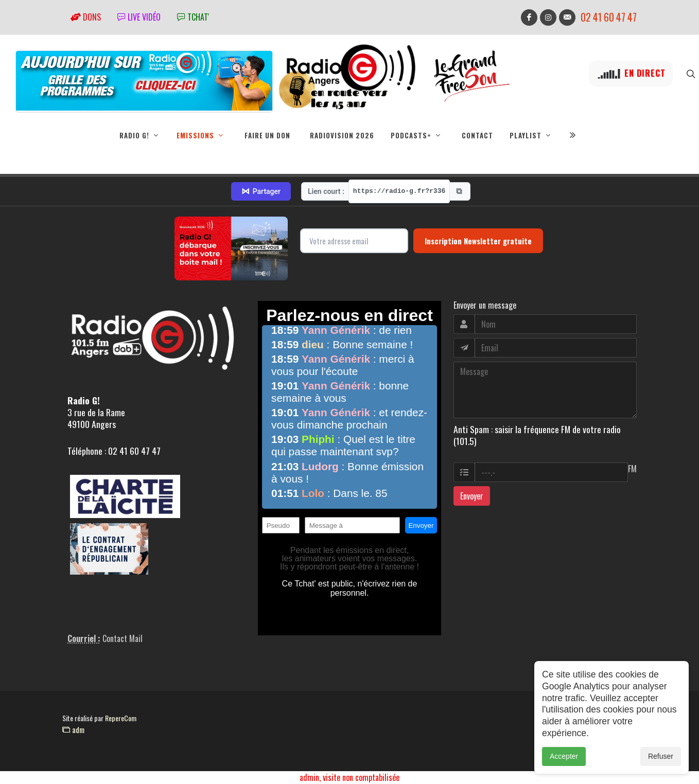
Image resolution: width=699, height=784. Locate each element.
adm (73, 730)
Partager (261, 192)
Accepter (564, 757)
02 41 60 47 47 (609, 17)
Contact (477, 135)
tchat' (193, 17)
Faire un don (267, 135)
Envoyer (472, 496)
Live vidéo (139, 17)
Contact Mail (123, 639)
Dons (86, 17)
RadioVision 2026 (342, 135)
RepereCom (121, 718)
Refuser (661, 757)
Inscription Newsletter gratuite (478, 241)
